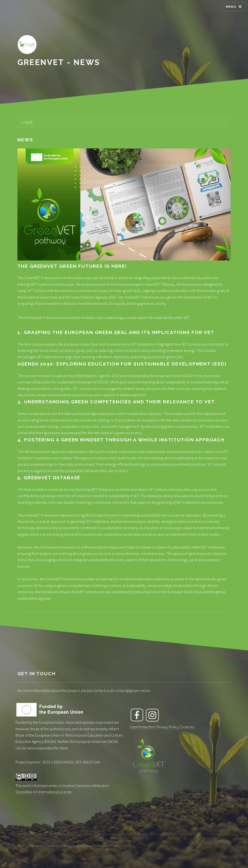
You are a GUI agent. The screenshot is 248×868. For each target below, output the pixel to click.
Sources (187, 727)
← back (27, 122)
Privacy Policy (168, 727)
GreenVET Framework (42, 278)
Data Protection (142, 727)
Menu (231, 7)
